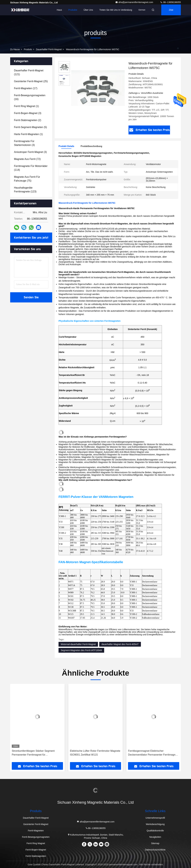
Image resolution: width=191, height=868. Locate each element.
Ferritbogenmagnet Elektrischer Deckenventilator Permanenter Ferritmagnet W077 (153, 753)
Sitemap (155, 843)
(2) (28, 120)
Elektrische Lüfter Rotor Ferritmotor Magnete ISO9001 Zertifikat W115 (95, 753)
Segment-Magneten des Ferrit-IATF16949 (81, 650)
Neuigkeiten (155, 837)
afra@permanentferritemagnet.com (135, 2)
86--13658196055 (170, 2)
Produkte (73, 10)
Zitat (171, 10)
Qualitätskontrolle (155, 831)
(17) (26, 88)
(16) (30, 97)
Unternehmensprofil (155, 818)
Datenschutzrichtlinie (155, 850)
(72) (27, 159)
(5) (30, 127)
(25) (31, 81)
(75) (27, 179)
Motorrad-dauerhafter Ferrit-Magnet (78, 644)
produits (28, 49)
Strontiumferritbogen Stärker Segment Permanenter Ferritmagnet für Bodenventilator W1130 (33, 753)
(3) (28, 113)
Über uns (88, 10)
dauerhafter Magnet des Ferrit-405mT (120, 644)
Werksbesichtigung (155, 824)
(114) (31, 168)
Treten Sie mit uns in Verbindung (116, 10)
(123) (25, 190)
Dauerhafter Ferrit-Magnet (49, 49)
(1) (26, 106)
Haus (59, 10)
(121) (29, 72)
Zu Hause (15, 49)
